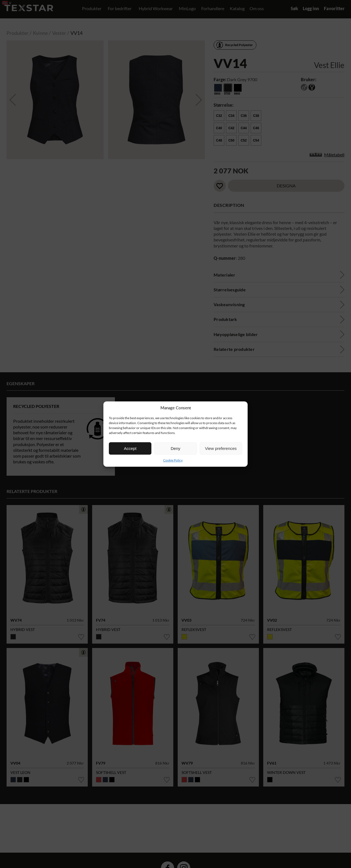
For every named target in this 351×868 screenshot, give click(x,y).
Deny (175, 448)
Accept (130, 448)
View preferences (221, 448)
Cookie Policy (173, 460)
